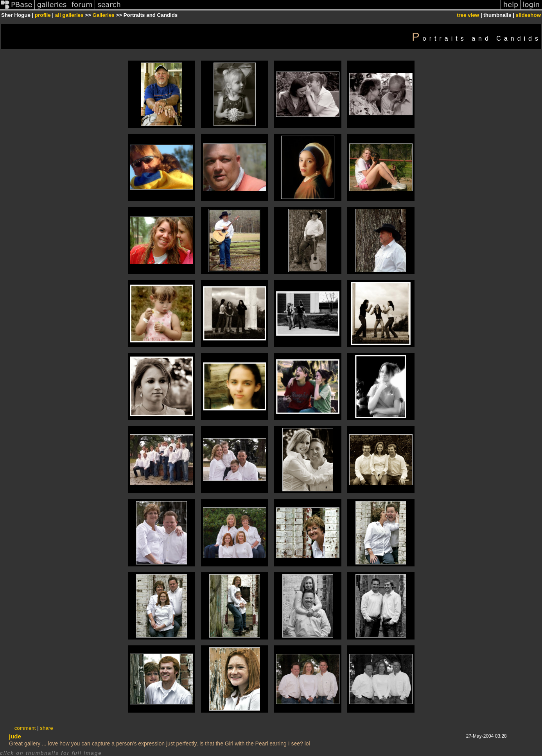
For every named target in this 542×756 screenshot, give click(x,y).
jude (15, 736)
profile (43, 15)
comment (25, 728)
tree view (468, 15)
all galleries (69, 15)
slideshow (528, 15)
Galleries (103, 15)
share (46, 728)
